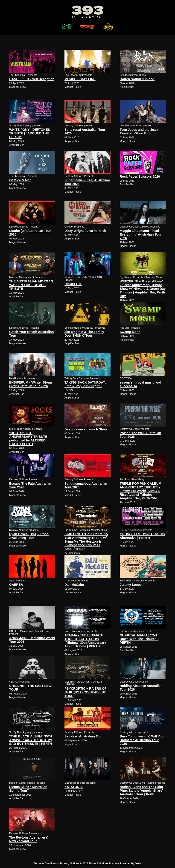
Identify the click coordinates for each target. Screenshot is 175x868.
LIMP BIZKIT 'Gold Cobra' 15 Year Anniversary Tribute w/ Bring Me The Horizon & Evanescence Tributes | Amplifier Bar (86, 541)
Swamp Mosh (130, 332)
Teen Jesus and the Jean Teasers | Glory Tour (139, 131)
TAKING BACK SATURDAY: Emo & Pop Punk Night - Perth (85, 386)
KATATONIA (74, 787)
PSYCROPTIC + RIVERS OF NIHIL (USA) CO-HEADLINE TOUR (85, 692)
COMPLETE (73, 284)
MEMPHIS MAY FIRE (80, 79)
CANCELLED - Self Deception (32, 79)
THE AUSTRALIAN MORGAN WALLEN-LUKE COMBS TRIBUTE (31, 285)
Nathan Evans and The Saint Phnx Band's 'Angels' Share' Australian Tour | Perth (141, 791)
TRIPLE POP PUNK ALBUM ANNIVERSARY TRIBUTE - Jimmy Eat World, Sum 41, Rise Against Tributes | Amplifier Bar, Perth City (140, 491)
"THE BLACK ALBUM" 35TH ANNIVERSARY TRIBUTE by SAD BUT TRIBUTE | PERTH (31, 740)
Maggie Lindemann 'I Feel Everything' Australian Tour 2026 (141, 234)
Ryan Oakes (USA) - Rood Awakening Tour (29, 536)
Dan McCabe (74, 585)
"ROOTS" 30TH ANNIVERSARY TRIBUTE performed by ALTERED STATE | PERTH (28, 438)
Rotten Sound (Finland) (138, 79)
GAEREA (16, 585)
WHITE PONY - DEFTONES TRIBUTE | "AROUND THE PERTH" (30, 133)
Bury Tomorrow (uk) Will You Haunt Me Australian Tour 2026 (142, 740)
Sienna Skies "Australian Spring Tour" (28, 789)
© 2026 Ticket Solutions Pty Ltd (99, 863)
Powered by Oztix (131, 863)
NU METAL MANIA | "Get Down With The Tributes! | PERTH (140, 639)
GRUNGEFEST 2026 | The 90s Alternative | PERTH (142, 536)
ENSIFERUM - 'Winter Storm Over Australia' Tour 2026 (31, 384)
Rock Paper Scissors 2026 (140, 176)
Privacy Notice (69, 863)
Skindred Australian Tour (84, 736)
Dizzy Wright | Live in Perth (85, 231)
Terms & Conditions (46, 863)
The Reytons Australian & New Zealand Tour (29, 839)
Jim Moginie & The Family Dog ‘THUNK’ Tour (84, 334)
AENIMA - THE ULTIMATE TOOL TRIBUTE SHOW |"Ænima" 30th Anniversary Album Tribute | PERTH (85, 641)
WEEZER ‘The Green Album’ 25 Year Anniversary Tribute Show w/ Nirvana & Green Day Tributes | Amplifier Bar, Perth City (143, 289)
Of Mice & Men (20, 180)
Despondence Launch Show (86, 429)
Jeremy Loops (131, 585)
